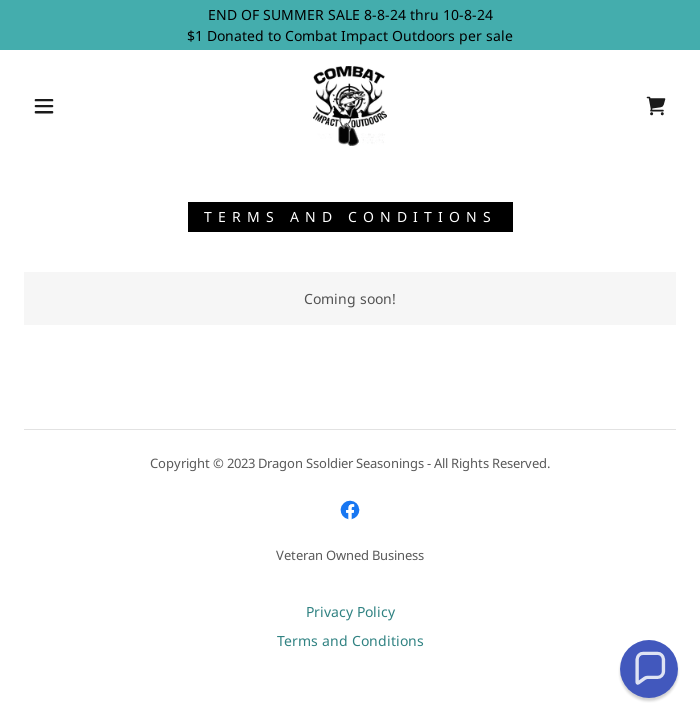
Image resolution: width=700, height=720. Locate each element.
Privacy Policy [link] (350, 611)
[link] (349, 106)
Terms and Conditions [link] (350, 640)
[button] (56, 106)
